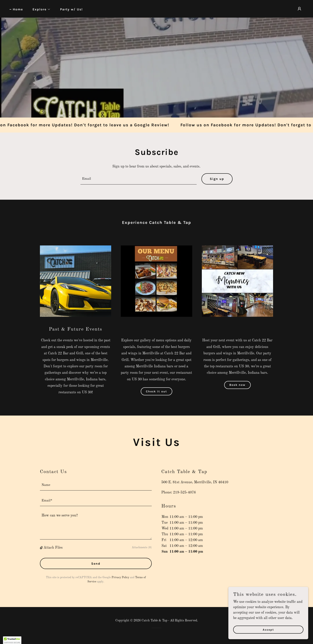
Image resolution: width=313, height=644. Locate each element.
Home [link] (18, 9)
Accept (268, 630)
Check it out (156, 391)
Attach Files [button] (53, 548)
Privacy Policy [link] (120, 577)
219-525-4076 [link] (184, 492)
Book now (237, 385)
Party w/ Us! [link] (71, 9)
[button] (40, 9)
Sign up (217, 179)
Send (96, 564)
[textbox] (139, 179)
